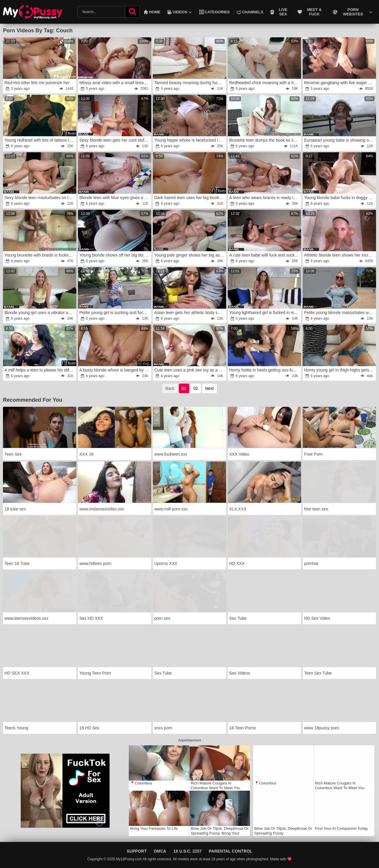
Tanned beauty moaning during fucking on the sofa (190, 83)
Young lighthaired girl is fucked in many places (265, 313)
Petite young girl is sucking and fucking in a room (115, 313)
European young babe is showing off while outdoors (340, 140)
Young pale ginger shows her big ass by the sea (190, 255)
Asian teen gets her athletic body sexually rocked (190, 313)
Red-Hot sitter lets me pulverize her (37, 83)
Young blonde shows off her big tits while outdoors (115, 255)
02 (196, 388)
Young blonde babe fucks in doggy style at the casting (340, 198)
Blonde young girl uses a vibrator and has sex (40, 313)
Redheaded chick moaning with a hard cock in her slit (265, 83)
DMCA (160, 851)
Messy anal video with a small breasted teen (115, 83)
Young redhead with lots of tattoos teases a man (40, 140)
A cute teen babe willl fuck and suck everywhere (265, 255)
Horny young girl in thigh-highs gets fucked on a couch (340, 370)
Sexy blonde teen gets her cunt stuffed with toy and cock (115, 140)
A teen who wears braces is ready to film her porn (265, 198)
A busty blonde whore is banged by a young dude (115, 370)
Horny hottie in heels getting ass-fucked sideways (265, 370)
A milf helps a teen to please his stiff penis (40, 370)
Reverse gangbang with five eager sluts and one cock (340, 83)
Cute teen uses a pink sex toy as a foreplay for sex (190, 370)
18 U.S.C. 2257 (187, 851)
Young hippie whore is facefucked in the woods (190, 140)
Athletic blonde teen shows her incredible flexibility (340, 255)
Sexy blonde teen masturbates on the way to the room (40, 198)
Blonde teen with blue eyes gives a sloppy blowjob (115, 198)
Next (209, 388)
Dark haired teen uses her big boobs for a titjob (190, 198)
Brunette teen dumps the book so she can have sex (265, 140)
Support (137, 851)
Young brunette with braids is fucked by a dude (40, 255)
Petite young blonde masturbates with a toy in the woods (340, 313)
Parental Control (231, 851)
